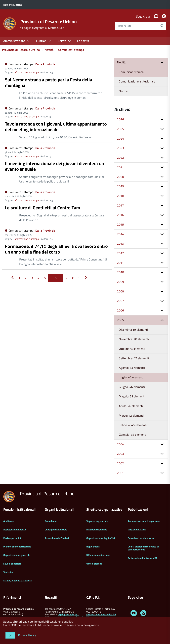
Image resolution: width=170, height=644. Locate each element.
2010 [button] (120, 272)
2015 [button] (120, 224)
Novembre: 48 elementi (134, 339)
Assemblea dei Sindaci (57, 538)
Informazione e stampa (26, 72)
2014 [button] (120, 234)
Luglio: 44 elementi (131, 377)
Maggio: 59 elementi (132, 396)
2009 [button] (120, 282)
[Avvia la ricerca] (162, 26)
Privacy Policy (27, 635)
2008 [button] (120, 291)
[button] (162, 63)
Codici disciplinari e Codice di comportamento (143, 548)
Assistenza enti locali (15, 529)
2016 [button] (120, 215)
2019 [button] (120, 186)
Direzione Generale (97, 529)
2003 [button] (120, 454)
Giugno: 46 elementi (132, 387)
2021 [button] (120, 167)
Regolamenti (93, 547)
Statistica (8, 572)
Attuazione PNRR (137, 529)
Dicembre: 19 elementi (133, 330)
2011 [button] (120, 263)
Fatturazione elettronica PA (101, 614)
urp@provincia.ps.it (69, 614)
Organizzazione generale (17, 555)
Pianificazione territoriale (17, 547)
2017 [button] (120, 205)
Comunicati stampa (71, 50)
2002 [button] (120, 463)
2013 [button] (120, 244)
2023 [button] (120, 148)
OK (10, 635)
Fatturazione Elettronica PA (143, 558)
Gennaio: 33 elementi (133, 435)
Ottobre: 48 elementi (132, 349)
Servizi (62, 41)
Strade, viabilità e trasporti (18, 580)
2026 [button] (120, 119)
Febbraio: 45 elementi (133, 425)
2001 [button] (120, 473)
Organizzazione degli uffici (101, 538)
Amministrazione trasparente (144, 521)
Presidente (51, 521)
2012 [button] (120, 253)
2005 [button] (120, 320)
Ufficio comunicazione (98, 555)
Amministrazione (14, 41)
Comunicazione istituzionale (137, 81)
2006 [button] (120, 310)
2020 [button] (120, 177)
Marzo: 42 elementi (131, 416)
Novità (49, 50)
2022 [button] (120, 158)
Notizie (123, 91)
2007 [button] (120, 301)
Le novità (83, 41)
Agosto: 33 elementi (132, 368)
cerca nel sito (124, 26)
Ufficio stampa (94, 564)
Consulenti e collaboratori (142, 538)
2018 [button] (120, 196)
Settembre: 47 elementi (134, 358)
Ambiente (9, 521)
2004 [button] (120, 444)
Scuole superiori (12, 564)
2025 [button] (120, 129)
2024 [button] (120, 139)
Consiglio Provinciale (56, 529)
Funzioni (42, 41)
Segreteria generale (97, 521)
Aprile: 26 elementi (131, 406)
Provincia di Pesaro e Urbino (48, 22)
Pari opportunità (12, 538)
